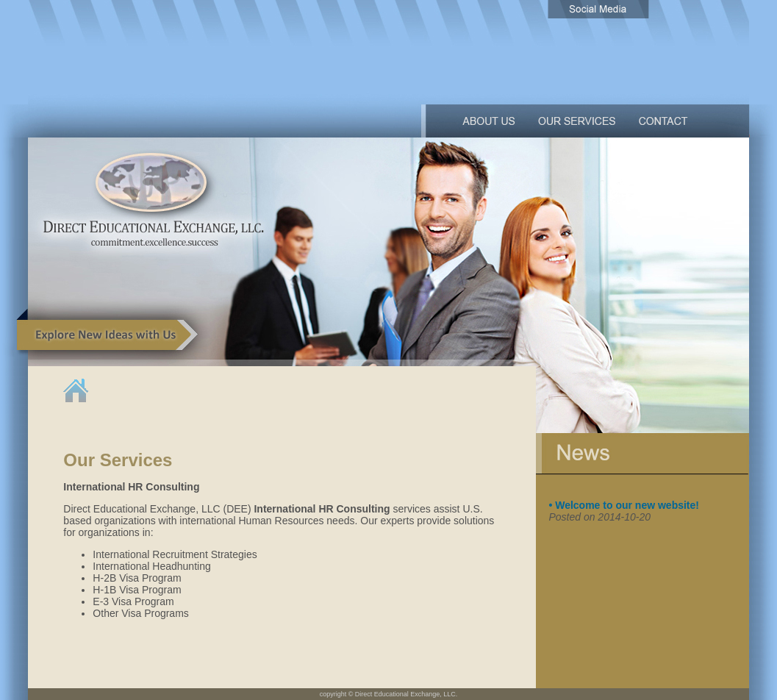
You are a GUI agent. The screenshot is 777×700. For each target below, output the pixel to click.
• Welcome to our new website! (624, 505)
